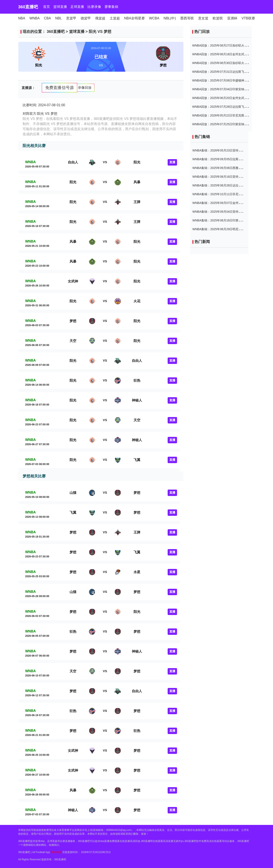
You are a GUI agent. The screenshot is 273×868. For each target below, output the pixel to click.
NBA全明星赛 (134, 18)
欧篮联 (218, 18)
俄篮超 (100, 18)
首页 (46, 7)
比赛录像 (94, 7)
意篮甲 (71, 18)
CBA (47, 18)
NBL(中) (170, 18)
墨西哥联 (187, 18)
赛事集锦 (111, 7)
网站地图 (56, 852)
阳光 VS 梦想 (100, 32)
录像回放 (85, 88)
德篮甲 (86, 18)
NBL (59, 18)
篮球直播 (60, 7)
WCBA (154, 18)
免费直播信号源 (59, 87)
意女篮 (203, 18)
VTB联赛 (248, 18)
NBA (22, 18)
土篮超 (115, 18)
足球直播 (77, 7)
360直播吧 (28, 7)
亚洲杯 (232, 18)
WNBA (35, 18)
